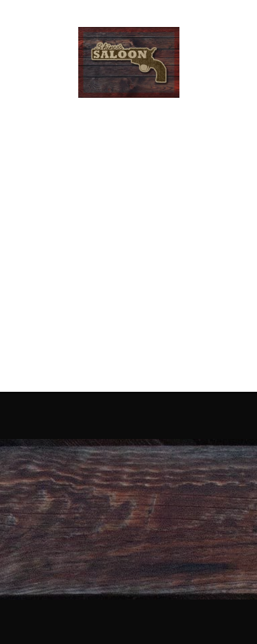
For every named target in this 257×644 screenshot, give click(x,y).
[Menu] (228, 62)
